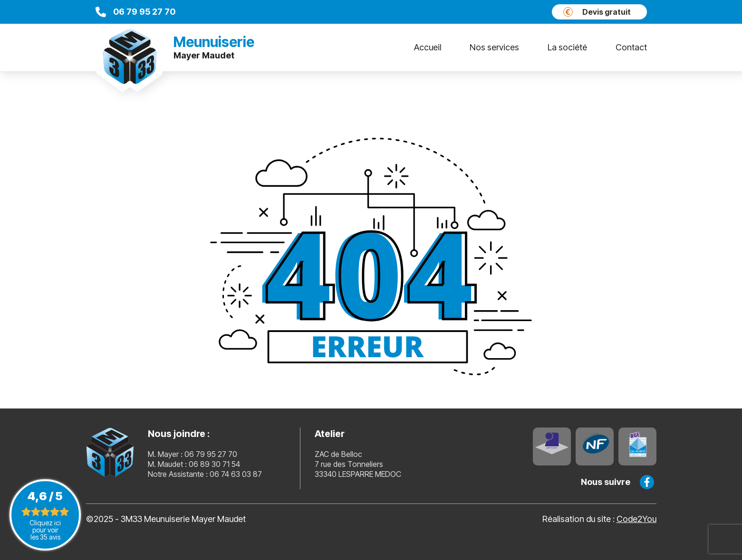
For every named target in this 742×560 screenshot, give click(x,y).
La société (567, 47)
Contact (631, 47)
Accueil (428, 47)
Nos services (494, 47)
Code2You (636, 519)
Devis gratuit (597, 12)
